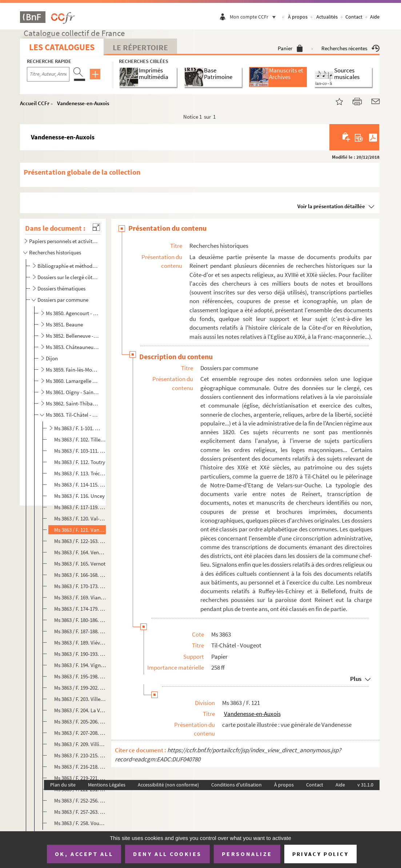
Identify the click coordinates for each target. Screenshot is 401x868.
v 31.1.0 (365, 785)
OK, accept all (84, 854)
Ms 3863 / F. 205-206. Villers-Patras (80, 722)
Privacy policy (320, 854)
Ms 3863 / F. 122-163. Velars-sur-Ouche (80, 541)
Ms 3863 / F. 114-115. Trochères (80, 485)
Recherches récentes (350, 48)
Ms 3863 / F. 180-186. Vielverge (80, 620)
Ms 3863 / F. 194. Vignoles (80, 665)
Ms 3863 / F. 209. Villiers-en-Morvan (80, 744)
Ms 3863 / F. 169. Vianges (80, 597)
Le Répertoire (140, 47)
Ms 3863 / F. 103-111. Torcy (80, 451)
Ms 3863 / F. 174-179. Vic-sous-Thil (80, 609)
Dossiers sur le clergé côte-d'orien (68, 277)
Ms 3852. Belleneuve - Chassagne (73, 336)
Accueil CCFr (35, 103)
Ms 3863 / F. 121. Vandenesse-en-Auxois (80, 530)
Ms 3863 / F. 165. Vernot (80, 564)
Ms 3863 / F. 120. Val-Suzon (80, 518)
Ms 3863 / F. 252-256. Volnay (80, 800)
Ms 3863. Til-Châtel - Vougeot (73, 415)
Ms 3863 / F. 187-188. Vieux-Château (80, 631)
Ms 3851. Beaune (64, 324)
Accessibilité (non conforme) (168, 785)
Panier (290, 48)
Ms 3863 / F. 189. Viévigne (80, 643)
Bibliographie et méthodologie (68, 266)
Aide (375, 17)
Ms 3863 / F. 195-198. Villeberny (80, 676)
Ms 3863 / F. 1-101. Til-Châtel (77, 428)
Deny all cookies (167, 854)
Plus (356, 679)
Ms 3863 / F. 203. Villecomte (80, 699)
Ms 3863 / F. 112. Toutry (80, 462)
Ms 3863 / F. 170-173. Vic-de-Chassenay (80, 586)
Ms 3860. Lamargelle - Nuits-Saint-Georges (73, 381)
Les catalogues (62, 47)
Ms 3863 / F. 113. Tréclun (80, 473)
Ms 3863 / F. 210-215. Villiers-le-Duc (80, 755)
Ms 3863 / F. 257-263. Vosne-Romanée (80, 812)
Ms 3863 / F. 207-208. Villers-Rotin (80, 733)
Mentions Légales (107, 785)
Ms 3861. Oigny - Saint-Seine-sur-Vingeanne (73, 392)
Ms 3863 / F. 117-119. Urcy (80, 507)
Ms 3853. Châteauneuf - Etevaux (73, 347)
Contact (354, 17)
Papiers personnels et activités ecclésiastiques (63, 241)
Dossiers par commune (63, 300)
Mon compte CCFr (254, 17)
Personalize (247, 854)
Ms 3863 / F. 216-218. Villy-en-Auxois (80, 767)
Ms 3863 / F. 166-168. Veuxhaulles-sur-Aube (80, 575)
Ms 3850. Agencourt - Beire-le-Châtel (73, 313)
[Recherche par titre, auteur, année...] (48, 74)
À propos (298, 17)
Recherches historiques (55, 252)
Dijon (52, 358)
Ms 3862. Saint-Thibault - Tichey (73, 403)
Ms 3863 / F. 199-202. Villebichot (80, 688)
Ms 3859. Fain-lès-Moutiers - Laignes (73, 370)
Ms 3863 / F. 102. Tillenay (80, 439)
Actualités (327, 17)
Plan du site (63, 785)
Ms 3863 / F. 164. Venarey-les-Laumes (80, 552)
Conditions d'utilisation (236, 785)
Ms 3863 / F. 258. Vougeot (80, 823)
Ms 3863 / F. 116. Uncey (79, 496)
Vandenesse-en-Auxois (83, 103)
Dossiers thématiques (61, 288)
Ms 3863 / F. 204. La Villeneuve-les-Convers (80, 710)
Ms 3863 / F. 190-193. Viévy (80, 654)
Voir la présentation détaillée (331, 206)
